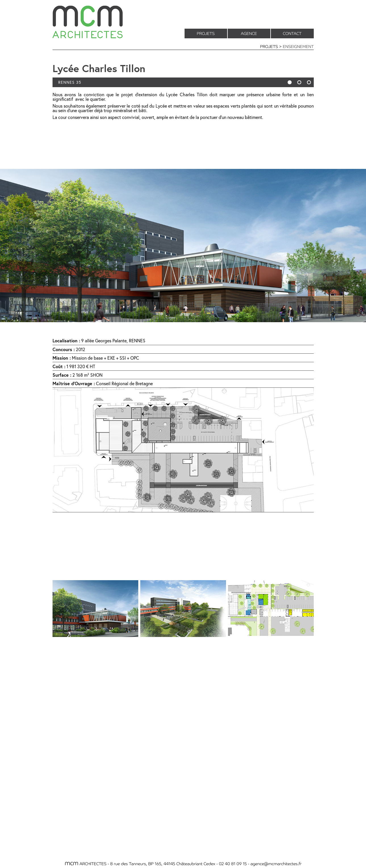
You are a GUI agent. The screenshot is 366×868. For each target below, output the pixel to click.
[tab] (95, 609)
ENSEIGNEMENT (298, 46)
